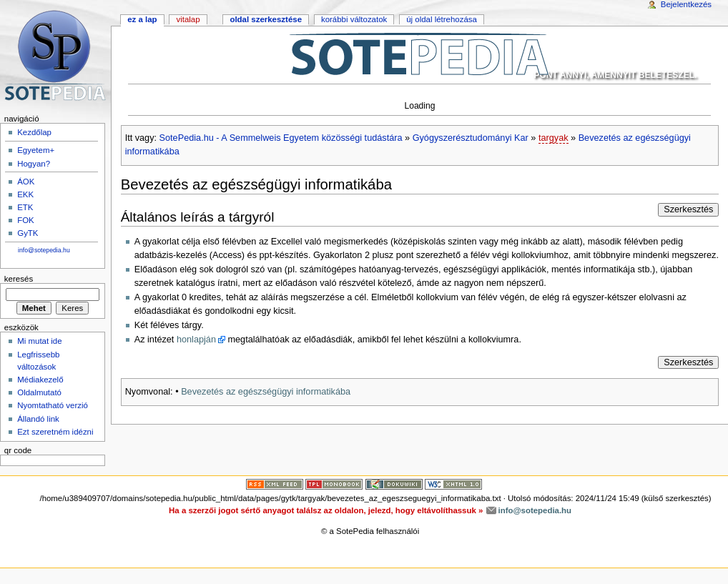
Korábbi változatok (354, 19)
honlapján (196, 340)
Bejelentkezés (686, 4)
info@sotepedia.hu (44, 250)
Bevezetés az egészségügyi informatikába (266, 392)
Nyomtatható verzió (53, 405)
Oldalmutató (39, 392)
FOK (26, 220)
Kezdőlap (34, 132)
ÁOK (26, 182)
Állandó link (38, 419)
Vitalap (188, 19)
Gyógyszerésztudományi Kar (471, 138)
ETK (25, 207)
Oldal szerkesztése (266, 19)
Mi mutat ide (39, 341)
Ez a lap (142, 19)
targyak (554, 138)
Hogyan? (34, 164)
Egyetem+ (36, 150)
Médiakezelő (40, 380)
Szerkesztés (688, 209)
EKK (25, 194)
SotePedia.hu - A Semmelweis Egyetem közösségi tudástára (281, 138)
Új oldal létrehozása (442, 19)
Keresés (19, 279)
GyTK (28, 233)
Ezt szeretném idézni (55, 432)
